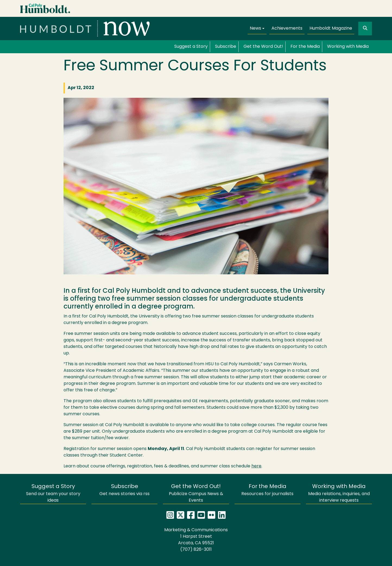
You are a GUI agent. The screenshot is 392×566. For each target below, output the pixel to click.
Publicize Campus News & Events (196, 493)
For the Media (305, 47)
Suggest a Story (191, 47)
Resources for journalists (267, 490)
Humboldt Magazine (331, 29)
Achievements (287, 29)
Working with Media (348, 47)
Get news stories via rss (124, 490)
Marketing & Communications (196, 530)
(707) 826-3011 (196, 550)
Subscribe (226, 47)
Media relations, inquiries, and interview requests (339, 493)
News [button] (255, 29)
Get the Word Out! (263, 47)
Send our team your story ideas (53, 493)
